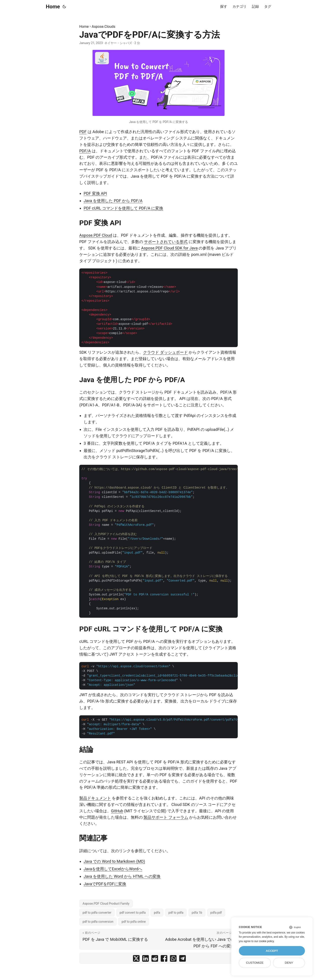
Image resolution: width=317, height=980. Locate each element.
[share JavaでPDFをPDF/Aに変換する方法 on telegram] (182, 959)
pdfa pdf (216, 913)
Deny (289, 963)
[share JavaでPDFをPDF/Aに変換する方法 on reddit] (155, 959)
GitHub (117, 811)
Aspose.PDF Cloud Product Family (106, 904)
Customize (255, 963)
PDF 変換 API (95, 193)
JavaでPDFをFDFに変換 (105, 884)
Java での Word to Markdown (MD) (114, 861)
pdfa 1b (197, 913)
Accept (272, 951)
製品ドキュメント (95, 798)
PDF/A (85, 151)
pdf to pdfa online (134, 922)
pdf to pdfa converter (97, 913)
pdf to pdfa (176, 913)
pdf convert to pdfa (133, 913)
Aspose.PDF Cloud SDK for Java (169, 248)
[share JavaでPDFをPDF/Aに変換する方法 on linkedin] (146, 959)
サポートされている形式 (166, 242)
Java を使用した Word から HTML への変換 (122, 876)
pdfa (157, 913)
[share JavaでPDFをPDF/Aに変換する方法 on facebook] (164, 959)
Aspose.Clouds (104, 27)
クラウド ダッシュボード (165, 352)
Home (53, 7)
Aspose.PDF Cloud (96, 235)
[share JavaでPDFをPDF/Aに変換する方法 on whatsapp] (173, 959)
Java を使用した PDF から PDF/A (113, 201)
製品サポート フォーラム (166, 817)
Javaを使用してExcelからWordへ (113, 869)
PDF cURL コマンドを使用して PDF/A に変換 (123, 208)
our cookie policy (264, 941)
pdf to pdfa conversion (98, 922)
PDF (83, 132)
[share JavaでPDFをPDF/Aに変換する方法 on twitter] (136, 959)
